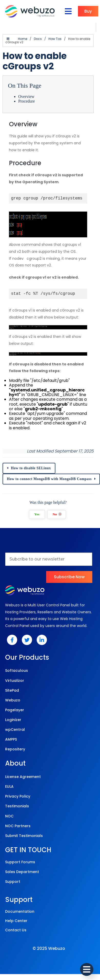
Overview (26, 97)
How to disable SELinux (31, 468)
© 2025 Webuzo (49, 948)
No (57, 514)
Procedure (27, 101)
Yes (37, 514)
